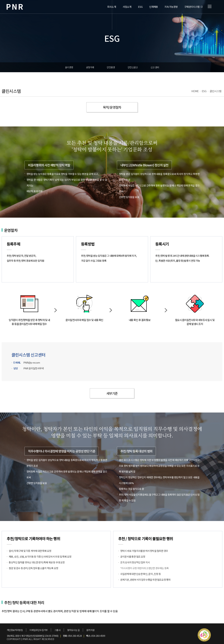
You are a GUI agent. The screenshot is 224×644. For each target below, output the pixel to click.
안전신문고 (133, 67)
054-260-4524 (75, 636)
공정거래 (90, 67)
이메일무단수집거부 (39, 630)
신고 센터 (155, 67)
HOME (195, 91)
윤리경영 (69, 67)
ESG (204, 91)
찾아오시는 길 (73, 630)
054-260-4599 (98, 636)
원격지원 (90, 630)
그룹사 (57, 630)
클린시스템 (216, 91)
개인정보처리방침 (15, 630)
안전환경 (111, 67)
